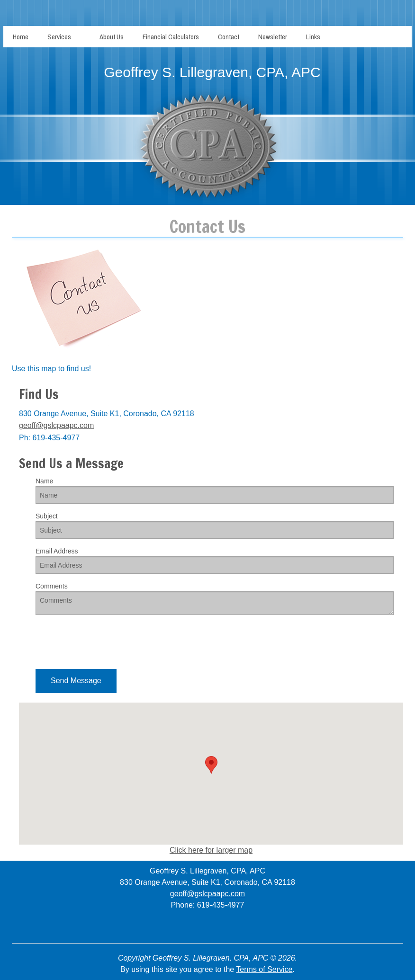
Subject (47, 516)
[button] (76, 681)
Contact (229, 37)
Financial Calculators (171, 37)
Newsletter (273, 37)
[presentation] (108, 641)
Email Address (57, 551)
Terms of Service (264, 969)
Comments (52, 586)
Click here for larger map (211, 850)
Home (21, 37)
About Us (112, 37)
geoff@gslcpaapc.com (56, 425)
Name (44, 481)
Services (59, 37)
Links (313, 37)
